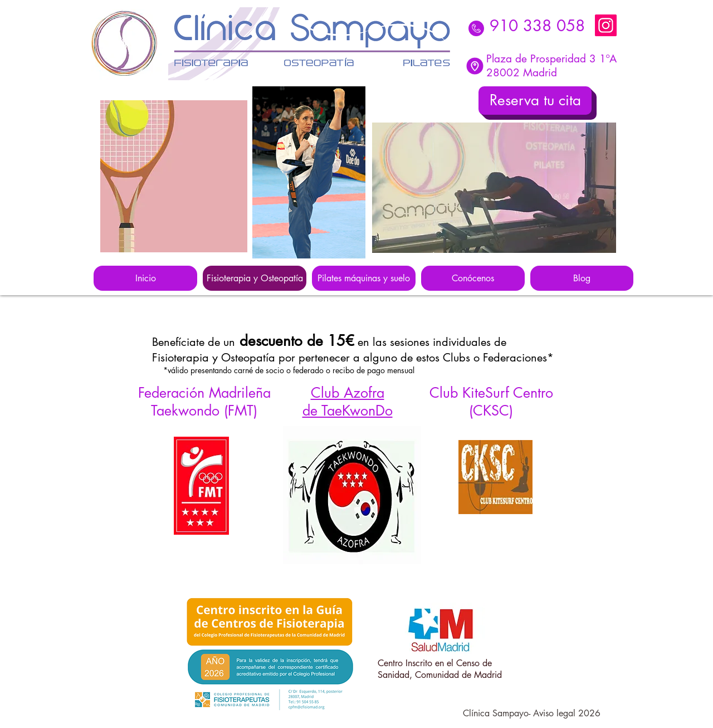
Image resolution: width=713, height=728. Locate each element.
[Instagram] (606, 25)
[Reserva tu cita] (535, 101)
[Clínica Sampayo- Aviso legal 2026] (531, 714)
